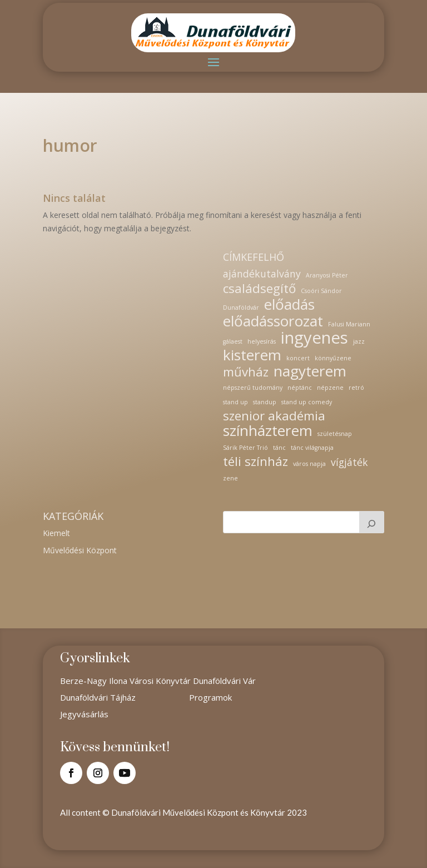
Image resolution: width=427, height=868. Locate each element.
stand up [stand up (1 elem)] (235, 402)
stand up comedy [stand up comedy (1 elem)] (307, 402)
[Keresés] (372, 522)
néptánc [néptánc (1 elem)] (300, 388)
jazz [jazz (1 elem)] (359, 341)
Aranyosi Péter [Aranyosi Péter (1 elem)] (327, 275)
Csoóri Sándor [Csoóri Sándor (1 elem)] (321, 291)
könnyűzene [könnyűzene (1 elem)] (333, 358)
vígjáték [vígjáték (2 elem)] (349, 462)
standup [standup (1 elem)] (265, 402)
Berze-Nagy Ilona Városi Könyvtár (126, 681)
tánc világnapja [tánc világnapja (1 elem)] (312, 448)
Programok (210, 697)
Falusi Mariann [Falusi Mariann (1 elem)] (349, 324)
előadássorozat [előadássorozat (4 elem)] (273, 321)
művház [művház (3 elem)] (246, 372)
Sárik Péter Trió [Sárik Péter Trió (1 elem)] (245, 448)
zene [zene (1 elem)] (230, 478)
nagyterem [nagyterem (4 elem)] (310, 371)
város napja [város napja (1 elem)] (309, 464)
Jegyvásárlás (84, 714)
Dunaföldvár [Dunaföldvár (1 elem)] (241, 307)
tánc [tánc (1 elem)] (279, 448)
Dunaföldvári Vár (224, 681)
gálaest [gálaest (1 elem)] (233, 341)
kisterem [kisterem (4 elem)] (252, 355)
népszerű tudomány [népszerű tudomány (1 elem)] (253, 388)
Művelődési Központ (80, 550)
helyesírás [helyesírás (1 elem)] (262, 341)
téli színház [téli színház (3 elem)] (255, 462)
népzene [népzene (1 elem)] (330, 388)
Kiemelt (56, 533)
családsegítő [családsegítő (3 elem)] (259, 289)
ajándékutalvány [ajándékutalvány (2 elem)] (262, 274)
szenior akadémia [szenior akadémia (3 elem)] (274, 416)
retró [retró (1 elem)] (356, 388)
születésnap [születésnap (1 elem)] (335, 434)
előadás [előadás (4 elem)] (289, 305)
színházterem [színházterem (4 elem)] (268, 431)
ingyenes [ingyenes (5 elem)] (314, 338)
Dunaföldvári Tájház (98, 697)
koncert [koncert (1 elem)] (298, 358)
